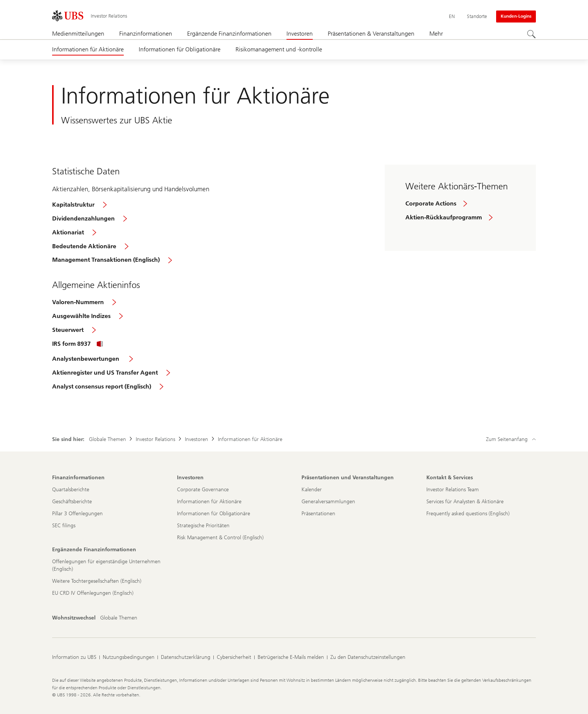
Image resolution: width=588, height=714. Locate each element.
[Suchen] (531, 34)
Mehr (436, 34)
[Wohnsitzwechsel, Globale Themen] (119, 618)
